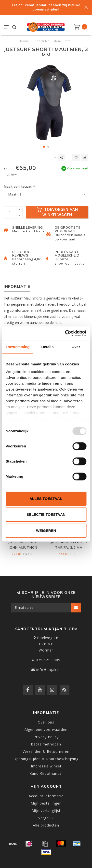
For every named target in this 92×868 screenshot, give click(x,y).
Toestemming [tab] (18, 347)
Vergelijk (46, 818)
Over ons (46, 722)
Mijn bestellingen (46, 803)
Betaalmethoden (46, 744)
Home (25, 41)
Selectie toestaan (46, 514)
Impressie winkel (46, 766)
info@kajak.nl (48, 670)
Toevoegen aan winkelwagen (57, 212)
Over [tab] (76, 347)
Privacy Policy (46, 737)
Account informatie (46, 796)
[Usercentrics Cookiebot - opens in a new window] (66, 333)
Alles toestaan (46, 499)
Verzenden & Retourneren (46, 751)
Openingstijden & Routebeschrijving (46, 759)
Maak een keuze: (19, 187)
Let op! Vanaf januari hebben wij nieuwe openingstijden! (46, 7)
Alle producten (46, 825)
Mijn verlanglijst (46, 811)
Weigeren (46, 531)
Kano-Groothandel (46, 773)
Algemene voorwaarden (46, 729)
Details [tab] (47, 347)
